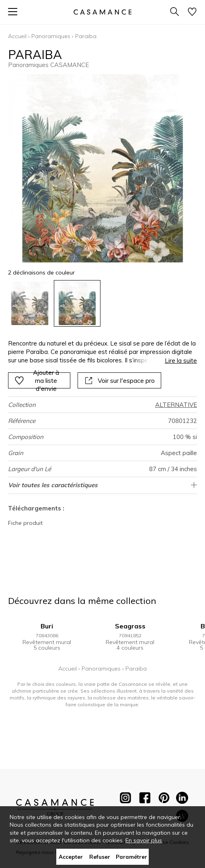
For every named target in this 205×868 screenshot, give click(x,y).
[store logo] (102, 12)
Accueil (17, 36)
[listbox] (102, 303)
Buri (47, 626)
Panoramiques (51, 36)
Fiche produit (25, 523)
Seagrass (130, 626)
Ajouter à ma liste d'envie (37, 380)
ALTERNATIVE (176, 405)
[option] (30, 303)
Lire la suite (181, 361)
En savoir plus (144, 840)
